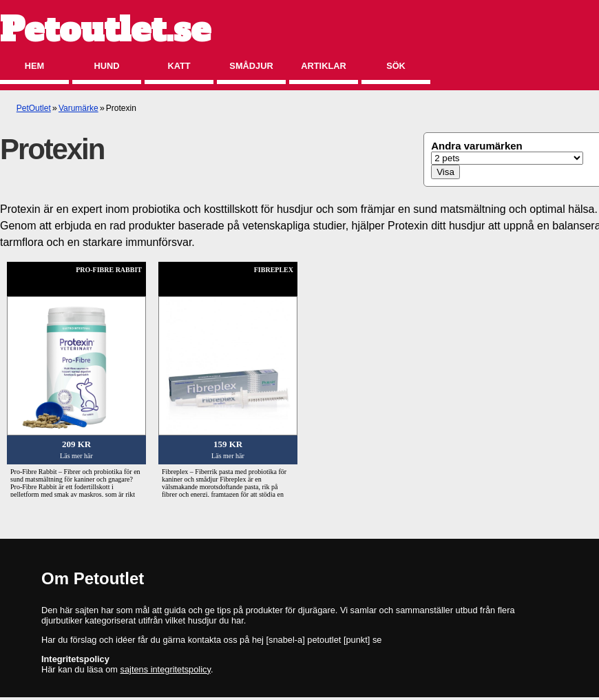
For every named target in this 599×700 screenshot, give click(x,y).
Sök (396, 66)
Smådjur (251, 66)
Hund (107, 66)
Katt (179, 66)
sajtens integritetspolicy (166, 669)
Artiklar (323, 66)
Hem (34, 66)
